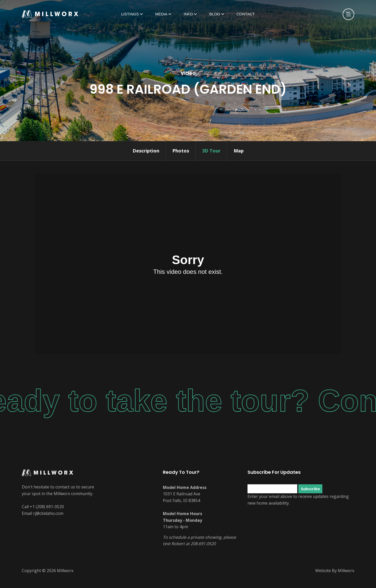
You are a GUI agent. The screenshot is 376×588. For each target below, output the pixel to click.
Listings (130, 14)
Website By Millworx (335, 571)
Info (188, 14)
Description (146, 151)
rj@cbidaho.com (48, 513)
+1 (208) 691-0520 (47, 507)
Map (239, 151)
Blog (215, 14)
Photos (181, 151)
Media (161, 14)
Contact (246, 14)
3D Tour (211, 151)
